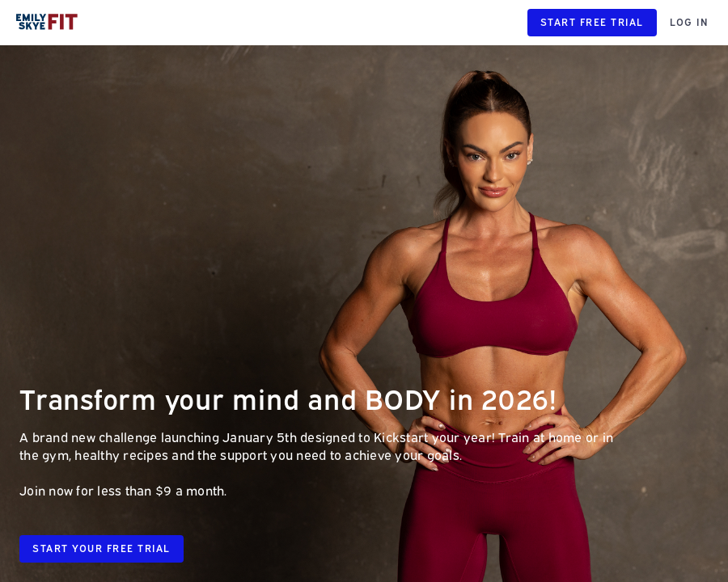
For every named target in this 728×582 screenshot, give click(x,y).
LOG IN (689, 22)
